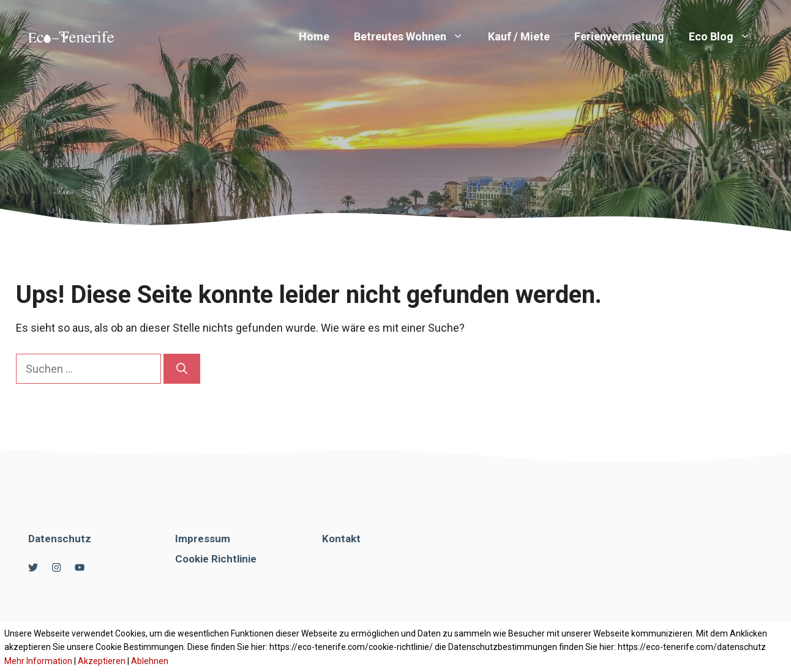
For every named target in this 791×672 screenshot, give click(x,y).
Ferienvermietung (619, 36)
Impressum (203, 539)
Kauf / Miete (519, 36)
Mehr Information (38, 661)
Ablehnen (150, 661)
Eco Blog (726, 37)
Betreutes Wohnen (415, 37)
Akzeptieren (102, 661)
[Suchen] (182, 369)
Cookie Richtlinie (216, 559)
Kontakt (341, 539)
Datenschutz (60, 539)
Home (314, 36)
